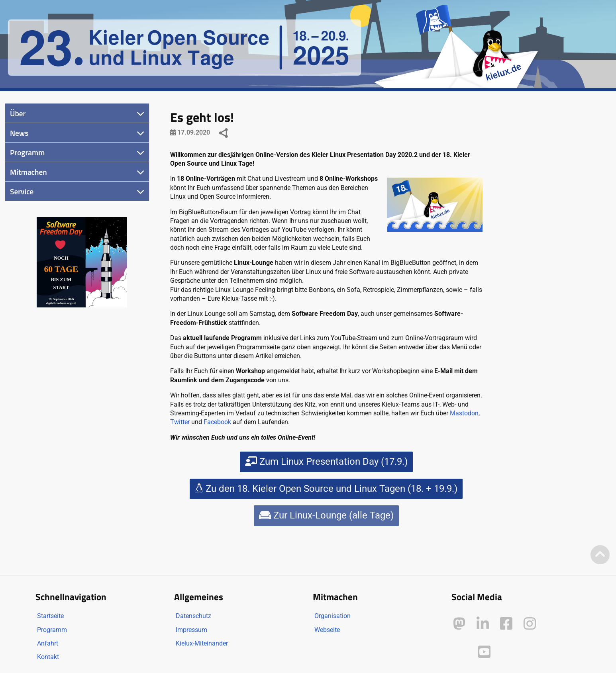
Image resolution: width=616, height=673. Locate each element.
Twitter (180, 422)
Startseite (50, 616)
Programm (27, 152)
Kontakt (48, 657)
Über (18, 113)
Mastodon (464, 413)
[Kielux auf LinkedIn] (483, 624)
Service (22, 191)
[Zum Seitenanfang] (600, 555)
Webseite (327, 630)
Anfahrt (48, 643)
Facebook (217, 422)
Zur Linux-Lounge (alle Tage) (326, 515)
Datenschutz (193, 616)
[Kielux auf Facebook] (506, 624)
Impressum (191, 630)
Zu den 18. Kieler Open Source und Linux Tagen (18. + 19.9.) (326, 489)
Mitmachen (28, 172)
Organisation (333, 616)
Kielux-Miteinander (202, 643)
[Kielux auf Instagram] (530, 624)
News (19, 133)
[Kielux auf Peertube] (460, 651)
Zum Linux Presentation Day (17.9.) (326, 462)
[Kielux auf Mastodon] (459, 624)
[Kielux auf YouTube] (484, 652)
